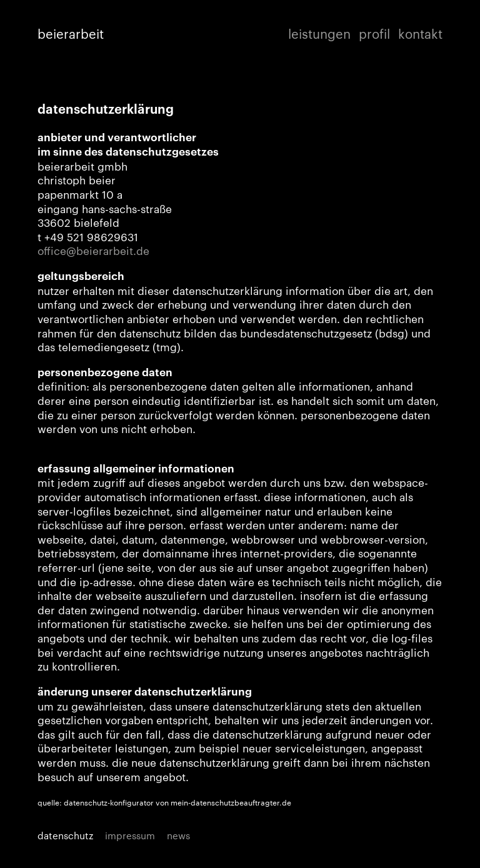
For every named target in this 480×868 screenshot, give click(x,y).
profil (374, 33)
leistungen (319, 33)
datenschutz (65, 835)
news (178, 835)
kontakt (420, 33)
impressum (130, 835)
